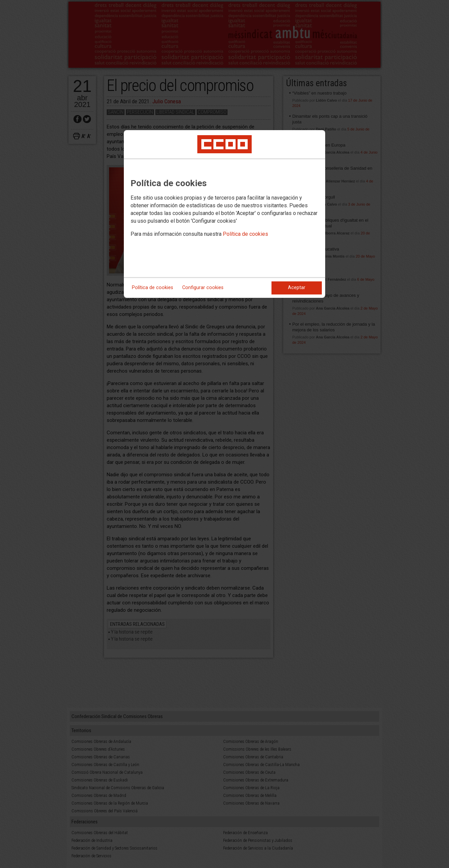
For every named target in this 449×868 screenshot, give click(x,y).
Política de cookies (245, 234)
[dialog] (224, 214)
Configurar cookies (203, 288)
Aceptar (297, 288)
